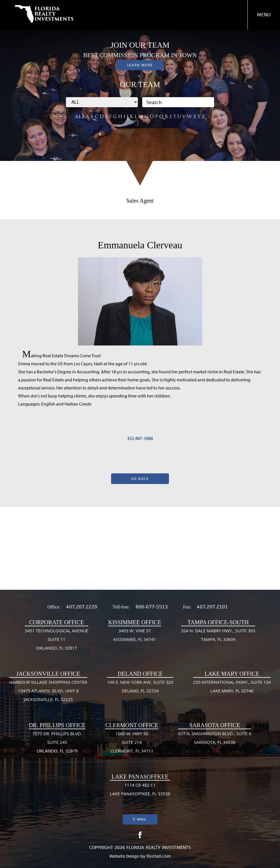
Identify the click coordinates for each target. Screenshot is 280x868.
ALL (80, 117)
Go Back (140, 479)
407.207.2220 (82, 607)
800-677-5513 (152, 607)
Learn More (140, 65)
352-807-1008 (140, 438)
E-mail (140, 819)
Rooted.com (159, 856)
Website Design (124, 856)
